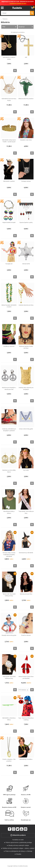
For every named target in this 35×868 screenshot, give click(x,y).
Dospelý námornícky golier (9, 635)
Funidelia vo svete (18, 840)
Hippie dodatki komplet (9, 222)
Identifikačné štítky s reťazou (9, 512)
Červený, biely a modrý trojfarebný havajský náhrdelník (9, 554)
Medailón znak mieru (26, 140)
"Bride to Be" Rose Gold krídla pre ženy (9, 595)
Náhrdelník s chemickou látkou (9, 719)
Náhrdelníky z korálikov (26, 759)
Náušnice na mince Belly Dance (9, 471)
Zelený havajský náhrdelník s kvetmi (9, 306)
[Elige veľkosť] (23, 690)
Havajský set (9, 264)
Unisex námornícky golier (26, 429)
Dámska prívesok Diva (26, 594)
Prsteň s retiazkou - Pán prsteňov (9, 760)
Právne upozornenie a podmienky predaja (19, 842)
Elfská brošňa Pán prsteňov (26, 99)
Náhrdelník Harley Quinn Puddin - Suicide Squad (9, 141)
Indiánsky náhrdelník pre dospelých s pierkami (9, 430)
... (1, 19)
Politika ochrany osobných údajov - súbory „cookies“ (19, 848)
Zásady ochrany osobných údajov (19, 845)
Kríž (26, 57)
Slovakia (19, 854)
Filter (4, 27)
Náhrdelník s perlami (9, 181)
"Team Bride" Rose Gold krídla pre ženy (9, 677)
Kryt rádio (26, 470)
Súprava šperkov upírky (26, 222)
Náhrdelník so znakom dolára (9, 58)
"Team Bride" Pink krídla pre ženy (26, 512)
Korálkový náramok (9, 346)
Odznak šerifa (26, 264)
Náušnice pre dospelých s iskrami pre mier (9, 388)
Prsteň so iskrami (26, 635)
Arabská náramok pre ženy (26, 305)
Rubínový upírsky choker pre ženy (26, 347)
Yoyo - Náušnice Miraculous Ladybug (26, 719)
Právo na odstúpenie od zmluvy (15, 851)
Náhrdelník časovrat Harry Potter (9, 100)
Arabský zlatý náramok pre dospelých (26, 388)
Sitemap (30, 851)
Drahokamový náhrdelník (26, 553)
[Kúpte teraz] (15, 71)
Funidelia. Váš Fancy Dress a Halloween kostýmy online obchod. (17, 8)
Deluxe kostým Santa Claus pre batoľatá (26, 677)
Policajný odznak (26, 181)
